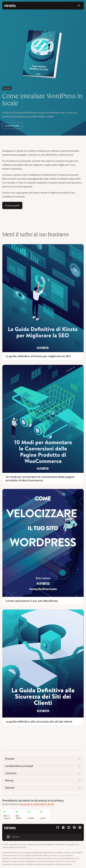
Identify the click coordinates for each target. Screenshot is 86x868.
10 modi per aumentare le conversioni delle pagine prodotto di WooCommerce (40, 478)
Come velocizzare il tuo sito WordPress (32, 601)
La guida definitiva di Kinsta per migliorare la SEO (38, 356)
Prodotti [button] (10, 759)
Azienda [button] (10, 788)
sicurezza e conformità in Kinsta (37, 804)
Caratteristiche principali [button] (19, 766)
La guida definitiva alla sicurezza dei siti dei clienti (39, 721)
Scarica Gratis (12, 126)
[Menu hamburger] (79, 6)
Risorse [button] (9, 780)
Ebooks (7, 88)
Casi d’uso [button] (11, 773)
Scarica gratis (12, 205)
